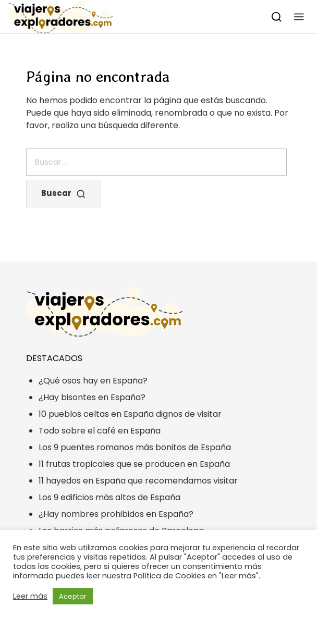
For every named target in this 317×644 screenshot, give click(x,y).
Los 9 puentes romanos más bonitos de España (135, 447)
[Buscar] (277, 16)
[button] (299, 16)
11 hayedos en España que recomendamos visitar (138, 481)
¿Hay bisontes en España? (92, 397)
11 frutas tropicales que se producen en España (134, 464)
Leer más (30, 596)
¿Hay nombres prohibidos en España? (116, 514)
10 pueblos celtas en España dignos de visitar (130, 414)
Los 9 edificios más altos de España (109, 497)
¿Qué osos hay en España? (93, 381)
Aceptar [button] (73, 596)
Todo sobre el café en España (100, 431)
